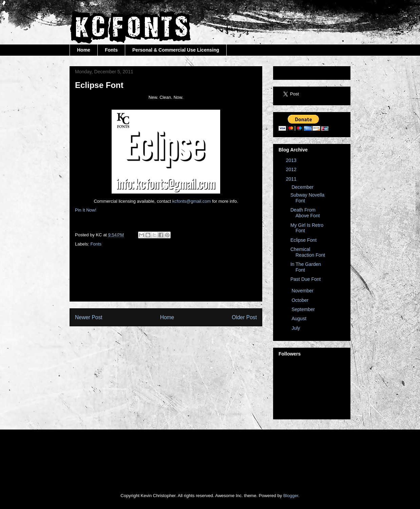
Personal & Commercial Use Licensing (176, 50)
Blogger (291, 496)
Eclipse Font (303, 240)
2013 (292, 160)
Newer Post (89, 317)
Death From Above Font (305, 213)
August (299, 319)
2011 (292, 179)
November (303, 291)
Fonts (111, 50)
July (296, 328)
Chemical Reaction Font (308, 252)
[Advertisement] (240, 281)
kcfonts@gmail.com (192, 201)
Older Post (244, 317)
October (301, 300)
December (303, 187)
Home (84, 50)
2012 (292, 169)
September (304, 309)
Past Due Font (306, 279)
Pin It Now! (86, 210)
